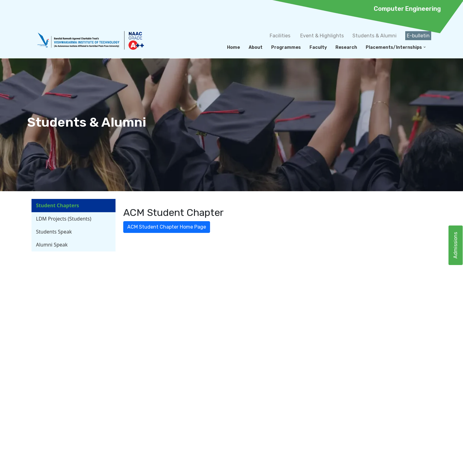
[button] (425, 47)
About (256, 47)
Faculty (318, 47)
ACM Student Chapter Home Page (167, 227)
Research (346, 47)
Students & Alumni (375, 36)
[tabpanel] (274, 220)
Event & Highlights (322, 36)
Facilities (280, 36)
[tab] (74, 205)
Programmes (286, 47)
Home (234, 47)
